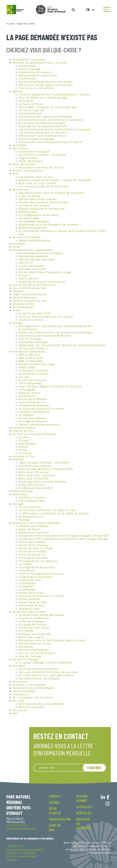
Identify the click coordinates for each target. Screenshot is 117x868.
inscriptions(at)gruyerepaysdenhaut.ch (25, 850)
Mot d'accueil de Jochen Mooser (41, 704)
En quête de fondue (32, 625)
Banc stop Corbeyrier (33, 479)
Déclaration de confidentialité (33, 688)
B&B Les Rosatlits (31, 361)
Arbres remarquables (27, 171)
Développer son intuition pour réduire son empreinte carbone (62, 345)
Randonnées (27, 66)
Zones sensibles (24, 691)
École (16, 310)
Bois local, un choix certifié (37, 183)
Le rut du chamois (31, 110)
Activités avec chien (32, 269)
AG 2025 (18, 701)
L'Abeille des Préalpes (34, 406)
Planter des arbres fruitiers (38, 199)
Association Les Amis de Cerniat (41, 167)
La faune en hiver (31, 104)
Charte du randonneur (34, 618)
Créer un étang (29, 196)
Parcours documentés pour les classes (46, 317)
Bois (15, 174)
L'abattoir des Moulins (34, 412)
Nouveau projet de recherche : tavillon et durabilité (55, 180)
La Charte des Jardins (34, 206)
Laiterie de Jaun (30, 580)
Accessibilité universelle (29, 60)
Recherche (20, 682)
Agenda (18, 91)
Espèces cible (28, 212)
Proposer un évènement (29, 685)
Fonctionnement (24, 428)
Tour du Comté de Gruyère (37, 653)
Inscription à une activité (36, 88)
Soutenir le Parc (24, 304)
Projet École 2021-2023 (35, 313)
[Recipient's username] (62, 768)
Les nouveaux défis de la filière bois (44, 187)
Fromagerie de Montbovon (37, 567)
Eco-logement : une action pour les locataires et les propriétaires (55, 328)
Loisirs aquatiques (31, 266)
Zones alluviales (30, 507)
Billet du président (32, 707)
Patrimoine (20, 494)
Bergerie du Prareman (34, 532)
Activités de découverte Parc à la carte (39, 63)
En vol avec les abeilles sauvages (42, 123)
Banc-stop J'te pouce (34, 472)
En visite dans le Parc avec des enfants (46, 675)
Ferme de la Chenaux (33, 545)
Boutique (19, 244)
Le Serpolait (27, 590)
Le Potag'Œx (27, 390)
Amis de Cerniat (24, 164)
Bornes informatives (27, 237)
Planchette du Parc (32, 605)
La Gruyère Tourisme (33, 371)
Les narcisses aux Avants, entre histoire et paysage (54, 129)
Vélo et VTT (26, 263)
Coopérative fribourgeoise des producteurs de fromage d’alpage (63, 539)
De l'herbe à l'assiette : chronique (42, 155)
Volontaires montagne (34, 152)
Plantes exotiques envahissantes (42, 209)
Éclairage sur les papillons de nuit (42, 126)
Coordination (28, 444)
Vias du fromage (30, 656)
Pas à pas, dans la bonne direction (43, 482)
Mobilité (18, 459)
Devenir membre (82, 798)
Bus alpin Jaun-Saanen (35, 466)
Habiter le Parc (23, 431)
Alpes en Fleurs (29, 393)
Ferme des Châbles (32, 418)
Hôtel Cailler (27, 367)
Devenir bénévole (25, 298)
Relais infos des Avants (35, 240)
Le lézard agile (29, 218)
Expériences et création (35, 72)
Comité (24, 437)
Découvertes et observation (38, 75)
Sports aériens (29, 279)
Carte (16, 247)
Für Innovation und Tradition (32, 698)
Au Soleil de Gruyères (34, 374)
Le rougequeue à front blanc (39, 215)
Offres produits (29, 599)
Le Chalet (25, 564)
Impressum (20, 694)
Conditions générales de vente (34, 285)
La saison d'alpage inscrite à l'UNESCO (46, 663)
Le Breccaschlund (31, 517)
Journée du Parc (24, 456)
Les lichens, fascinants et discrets (42, 133)
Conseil (24, 440)
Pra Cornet (26, 631)
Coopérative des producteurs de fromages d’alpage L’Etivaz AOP (63, 536)
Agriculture (20, 148)
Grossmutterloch (30, 114)
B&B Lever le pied (31, 358)
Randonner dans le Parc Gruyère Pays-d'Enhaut (52, 640)
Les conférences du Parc (30, 288)
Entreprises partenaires (29, 352)
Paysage (18, 504)
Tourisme (25, 453)
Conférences (27, 79)
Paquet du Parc (29, 609)
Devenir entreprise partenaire (39, 425)
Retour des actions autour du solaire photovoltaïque (55, 333)
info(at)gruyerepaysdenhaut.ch (21, 829)
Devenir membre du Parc (30, 301)
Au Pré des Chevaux (32, 380)
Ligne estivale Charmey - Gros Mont (44, 463)
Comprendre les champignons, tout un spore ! (51, 142)
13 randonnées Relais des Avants (41, 615)
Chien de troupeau (32, 621)
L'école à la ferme (31, 320)
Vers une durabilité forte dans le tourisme (48, 672)
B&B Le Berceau (30, 355)
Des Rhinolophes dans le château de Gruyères (51, 193)
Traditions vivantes (32, 498)
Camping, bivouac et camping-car (42, 282)
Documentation (23, 307)
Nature (23, 447)
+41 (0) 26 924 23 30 (16, 825)
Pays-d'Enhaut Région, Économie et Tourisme (50, 386)
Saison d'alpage (29, 69)
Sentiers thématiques (34, 650)
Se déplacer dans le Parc (36, 488)
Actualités (19, 145)
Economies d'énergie (33, 342)
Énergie (18, 323)
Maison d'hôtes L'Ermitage (37, 364)
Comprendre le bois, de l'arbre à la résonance (51, 120)
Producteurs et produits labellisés (36, 523)
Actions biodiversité (32, 228)
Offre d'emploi (23, 491)
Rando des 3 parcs (31, 637)
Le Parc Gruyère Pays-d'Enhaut (34, 434)
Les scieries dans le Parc (36, 177)
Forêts (23, 450)
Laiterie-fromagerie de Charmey (41, 574)
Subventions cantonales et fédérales (44, 336)
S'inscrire (94, 768)
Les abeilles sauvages (34, 221)
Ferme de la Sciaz (31, 593)
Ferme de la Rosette (33, 399)
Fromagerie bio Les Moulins (38, 561)
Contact (18, 291)
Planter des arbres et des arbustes (43, 202)
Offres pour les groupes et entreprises (46, 85)
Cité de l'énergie (30, 339)
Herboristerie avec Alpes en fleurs (42, 136)
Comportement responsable (32, 250)
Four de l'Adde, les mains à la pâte (43, 98)
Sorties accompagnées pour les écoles (45, 82)
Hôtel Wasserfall (30, 383)
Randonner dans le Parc (29, 612)
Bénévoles (84, 813)
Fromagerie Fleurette (33, 421)
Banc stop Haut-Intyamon (37, 475)
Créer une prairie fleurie (29, 294)
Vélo (15, 713)
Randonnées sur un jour (35, 644)
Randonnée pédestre (33, 256)
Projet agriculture (31, 161)
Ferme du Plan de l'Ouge (36, 548)
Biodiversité (21, 190)
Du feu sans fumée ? (33, 348)
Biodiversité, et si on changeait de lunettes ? (50, 225)
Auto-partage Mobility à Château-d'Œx (46, 469)
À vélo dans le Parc (32, 485)
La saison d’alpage (25, 659)
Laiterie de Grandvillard (35, 577)
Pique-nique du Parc (33, 602)
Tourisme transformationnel (38, 669)
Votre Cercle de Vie (32, 402)
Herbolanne (27, 396)
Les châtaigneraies (32, 501)
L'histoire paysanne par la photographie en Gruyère (55, 94)
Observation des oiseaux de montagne (45, 117)
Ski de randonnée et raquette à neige (45, 272)
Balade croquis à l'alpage (36, 139)
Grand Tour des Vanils (34, 628)
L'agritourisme (28, 158)
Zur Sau (24, 377)
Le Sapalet (26, 415)
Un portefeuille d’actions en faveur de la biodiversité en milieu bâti (62, 233)
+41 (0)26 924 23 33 (15, 846)
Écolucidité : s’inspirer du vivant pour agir (48, 107)
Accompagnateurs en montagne (41, 253)
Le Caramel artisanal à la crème (41, 409)
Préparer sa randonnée (35, 634)
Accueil (10, 24)
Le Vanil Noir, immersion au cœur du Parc (47, 510)
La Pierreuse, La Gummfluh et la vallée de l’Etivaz (54, 513)
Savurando (26, 101)
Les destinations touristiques (39, 678)
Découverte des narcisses (36, 260)
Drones (23, 275)
